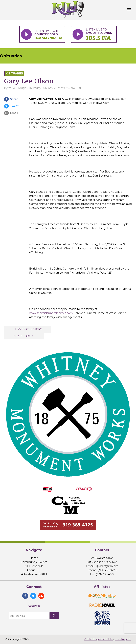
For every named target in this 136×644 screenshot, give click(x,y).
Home (34, 558)
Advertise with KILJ (34, 574)
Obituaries (11, 56)
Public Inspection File (98, 639)
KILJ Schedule (34, 566)
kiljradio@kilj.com (106, 566)
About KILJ (34, 570)
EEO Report (123, 639)
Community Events (34, 562)
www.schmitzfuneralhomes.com (51, 313)
